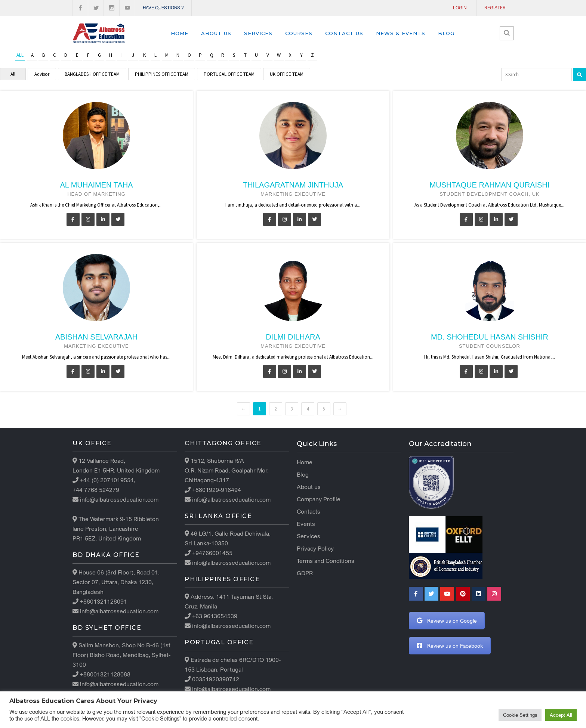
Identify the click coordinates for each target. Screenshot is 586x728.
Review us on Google (447, 621)
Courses (299, 33)
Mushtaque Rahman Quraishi (490, 185)
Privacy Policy (315, 548)
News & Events (401, 33)
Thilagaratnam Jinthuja (293, 185)
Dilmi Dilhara (293, 337)
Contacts (309, 511)
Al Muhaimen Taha (96, 185)
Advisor (42, 74)
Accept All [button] (561, 715)
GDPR (305, 573)
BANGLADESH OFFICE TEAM (92, 74)
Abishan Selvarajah (96, 337)
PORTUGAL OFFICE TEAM (229, 74)
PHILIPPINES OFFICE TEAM (162, 74)
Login (460, 8)
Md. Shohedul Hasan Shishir (490, 337)
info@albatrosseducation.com (118, 499)
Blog (446, 33)
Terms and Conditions (326, 561)
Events (306, 524)
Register (495, 8)
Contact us (344, 33)
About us (216, 33)
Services (258, 33)
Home (180, 33)
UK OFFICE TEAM (287, 74)
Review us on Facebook (450, 646)
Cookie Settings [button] (520, 715)
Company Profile (319, 499)
